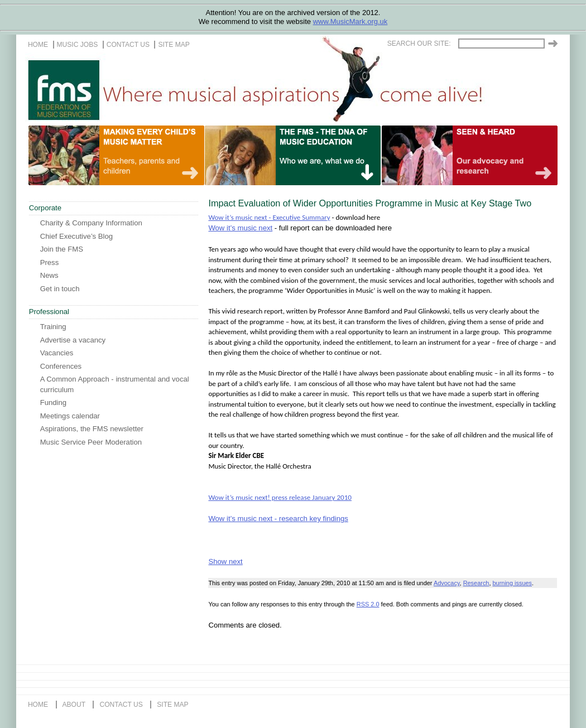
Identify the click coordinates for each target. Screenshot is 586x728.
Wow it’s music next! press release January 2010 (280, 497)
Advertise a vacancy (73, 340)
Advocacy (447, 583)
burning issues (513, 583)
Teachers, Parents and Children (152, 155)
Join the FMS (62, 249)
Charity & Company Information (91, 223)
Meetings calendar (70, 416)
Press (50, 262)
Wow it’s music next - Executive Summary (269, 217)
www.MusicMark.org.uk (350, 21)
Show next (225, 561)
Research (476, 583)
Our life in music (328, 155)
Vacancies (57, 353)
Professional (49, 312)
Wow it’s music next (240, 228)
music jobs (78, 45)
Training (53, 327)
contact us (128, 45)
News (49, 275)
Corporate (45, 208)
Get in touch (60, 289)
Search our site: (419, 44)
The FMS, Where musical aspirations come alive (304, 90)
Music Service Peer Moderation (91, 442)
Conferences (61, 366)
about (74, 705)
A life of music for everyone (505, 155)
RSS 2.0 (368, 604)
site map (174, 45)
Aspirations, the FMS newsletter (92, 429)
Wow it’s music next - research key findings (278, 519)
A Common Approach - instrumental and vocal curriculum (115, 384)
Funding (53, 402)
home (38, 45)
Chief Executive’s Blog (76, 236)
